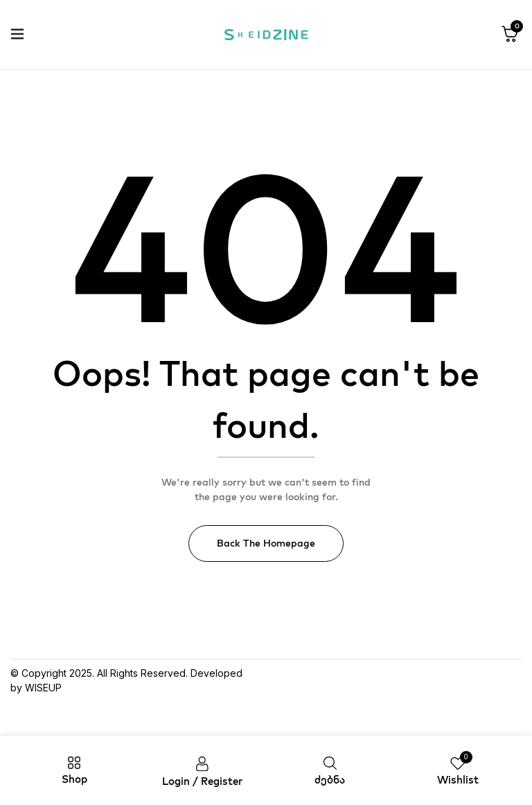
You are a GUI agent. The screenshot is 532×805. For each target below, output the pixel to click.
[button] (510, 35)
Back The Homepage (266, 543)
